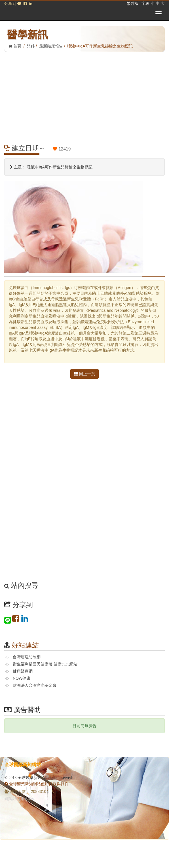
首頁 (15, 46)
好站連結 (25, 645)
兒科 (31, 46)
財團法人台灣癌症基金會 (35, 685)
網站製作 (28, 799)
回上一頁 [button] (84, 374)
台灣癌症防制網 (27, 657)
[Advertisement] (84, 95)
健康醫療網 (23, 671)
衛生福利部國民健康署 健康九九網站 (45, 664)
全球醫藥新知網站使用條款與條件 (37, 784)
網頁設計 (11, 799)
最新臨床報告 (51, 46)
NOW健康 (22, 678)
